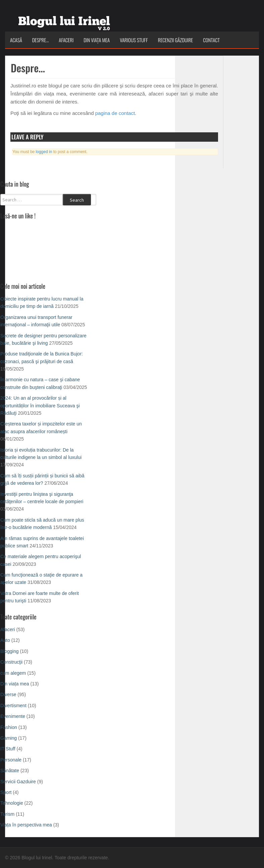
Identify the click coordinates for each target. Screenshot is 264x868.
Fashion (9, 727)
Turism (7, 814)
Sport (6, 792)
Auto (5, 640)
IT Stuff (8, 749)
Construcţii (11, 662)
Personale (11, 760)
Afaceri (66, 40)
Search (77, 200)
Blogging (10, 651)
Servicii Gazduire (18, 782)
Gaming (9, 738)
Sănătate (10, 771)
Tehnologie (12, 803)
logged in (44, 152)
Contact (211, 40)
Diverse (8, 694)
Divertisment (13, 706)
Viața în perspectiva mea (26, 825)
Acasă (16, 40)
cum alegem (13, 673)
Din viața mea (97, 40)
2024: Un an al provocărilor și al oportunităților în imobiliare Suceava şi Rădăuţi (40, 406)
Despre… (41, 40)
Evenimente (13, 716)
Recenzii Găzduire (176, 40)
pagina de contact (115, 113)
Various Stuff (134, 40)
